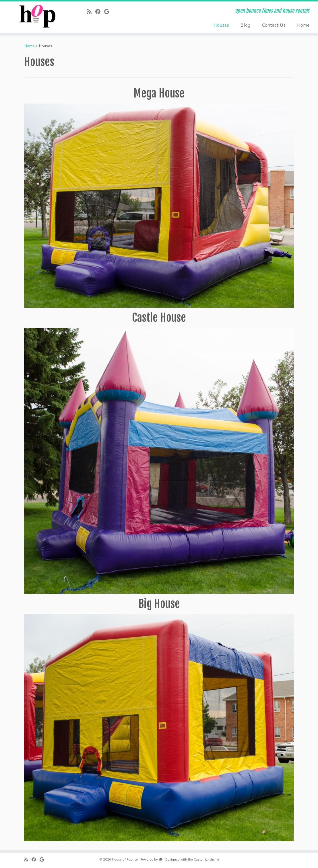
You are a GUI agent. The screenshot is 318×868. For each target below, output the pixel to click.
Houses (221, 25)
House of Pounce (125, 859)
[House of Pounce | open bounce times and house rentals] (37, 16)
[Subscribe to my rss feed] (91, 11)
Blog (245, 25)
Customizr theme (206, 859)
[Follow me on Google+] (108, 11)
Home (303, 25)
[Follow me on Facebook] (100, 11)
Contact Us (274, 25)
